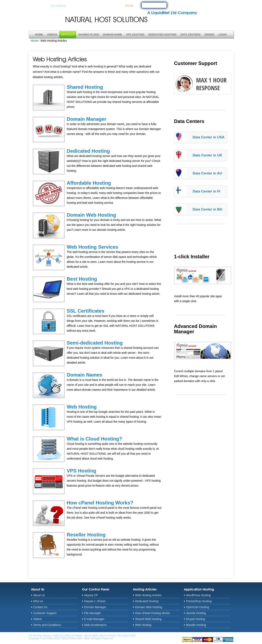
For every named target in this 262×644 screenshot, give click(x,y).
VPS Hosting (135, 35)
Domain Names (84, 375)
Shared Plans (88, 35)
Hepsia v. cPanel (95, 601)
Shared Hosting (85, 87)
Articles (68, 35)
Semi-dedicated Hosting (95, 343)
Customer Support (45, 613)
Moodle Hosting (196, 625)
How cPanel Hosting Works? (100, 503)
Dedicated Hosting (162, 35)
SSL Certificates (86, 311)
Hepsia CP (91, 595)
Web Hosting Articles (148, 595)
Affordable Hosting (89, 183)
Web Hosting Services (93, 247)
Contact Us (40, 607)
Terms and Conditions (47, 625)
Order (209, 35)
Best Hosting (82, 279)
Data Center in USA (209, 137)
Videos (52, 35)
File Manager (93, 613)
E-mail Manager (94, 619)
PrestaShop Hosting (199, 601)
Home (39, 35)
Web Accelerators (95, 625)
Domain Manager (86, 119)
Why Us (38, 601)
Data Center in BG (207, 209)
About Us (39, 595)
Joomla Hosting (196, 613)
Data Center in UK (207, 155)
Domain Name (112, 35)
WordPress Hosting (198, 595)
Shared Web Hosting (148, 619)
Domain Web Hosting (91, 215)
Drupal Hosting (196, 619)
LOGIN (222, 35)
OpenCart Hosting (198, 607)
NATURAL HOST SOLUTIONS (106, 19)
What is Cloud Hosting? (94, 439)
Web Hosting (82, 407)
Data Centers (191, 35)
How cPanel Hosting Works (152, 613)
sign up (150, 5)
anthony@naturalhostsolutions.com (156, 636)
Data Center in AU (207, 173)
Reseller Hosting (86, 535)
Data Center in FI (206, 191)
